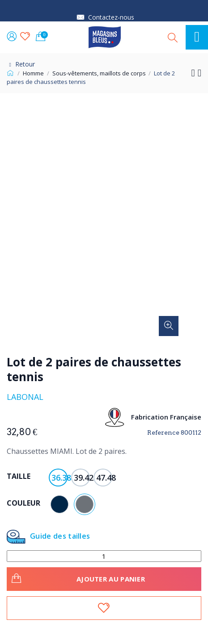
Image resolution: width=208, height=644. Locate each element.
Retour (21, 64)
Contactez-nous (111, 17)
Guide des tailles (48, 537)
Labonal (25, 397)
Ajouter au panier (77, 578)
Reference (163, 432)
